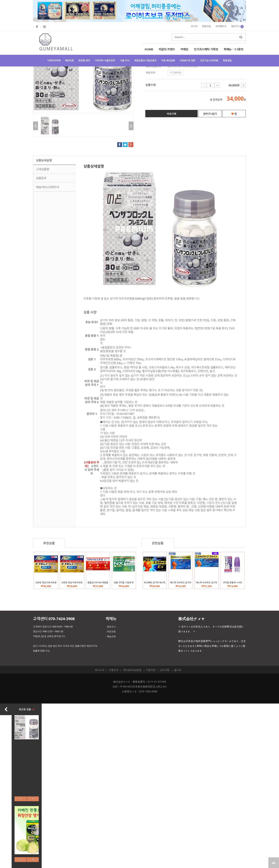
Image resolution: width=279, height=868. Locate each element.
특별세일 (227, 60)
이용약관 (151, 670)
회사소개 (100, 670)
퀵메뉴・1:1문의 (233, 49)
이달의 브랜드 (167, 49)
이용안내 (114, 670)
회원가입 (206, 26)
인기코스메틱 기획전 (206, 49)
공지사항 (165, 670)
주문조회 (111, 632)
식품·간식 (125, 60)
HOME (149, 49)
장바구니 (237, 26)
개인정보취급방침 (132, 670)
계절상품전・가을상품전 (145, 60)
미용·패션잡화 (168, 60)
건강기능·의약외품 (209, 60)
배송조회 (111, 636)
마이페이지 (221, 26)
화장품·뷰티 (84, 60)
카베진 (185, 49)
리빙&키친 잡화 (188, 60)
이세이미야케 (54, 60)
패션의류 (69, 60)
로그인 (194, 26)
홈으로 (178, 670)
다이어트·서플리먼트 (105, 60)
